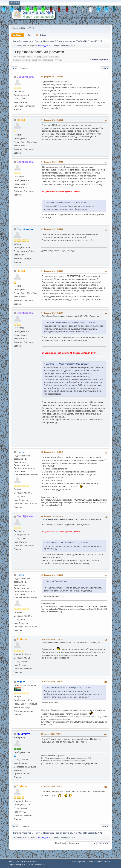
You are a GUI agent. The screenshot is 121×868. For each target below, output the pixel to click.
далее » (104, 59)
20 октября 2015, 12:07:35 (52, 639)
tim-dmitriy (23, 734)
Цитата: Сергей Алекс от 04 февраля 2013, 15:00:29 (71, 322)
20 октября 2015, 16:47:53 (52, 681)
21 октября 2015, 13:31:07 (52, 786)
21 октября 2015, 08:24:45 (52, 734)
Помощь (84, 862)
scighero (22, 681)
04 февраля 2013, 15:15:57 (52, 313)
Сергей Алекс (25, 229)
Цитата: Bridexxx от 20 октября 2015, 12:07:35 (68, 688)
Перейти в (60, 843)
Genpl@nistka (25, 77)
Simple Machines (30, 862)
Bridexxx (22, 639)
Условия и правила (96, 862)
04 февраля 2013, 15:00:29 (52, 229)
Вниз (14, 68)
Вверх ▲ (109, 862)
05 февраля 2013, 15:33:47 (52, 452)
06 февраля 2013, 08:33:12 (52, 516)
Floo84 (21, 120)
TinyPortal (75, 862)
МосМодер (43, 46)
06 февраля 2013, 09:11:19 (52, 575)
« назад (94, 59)
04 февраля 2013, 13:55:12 (52, 120)
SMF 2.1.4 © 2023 (16, 862)
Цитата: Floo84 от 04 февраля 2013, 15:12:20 (67, 364)
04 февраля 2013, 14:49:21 (52, 162)
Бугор (20, 452)
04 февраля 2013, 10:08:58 (52, 77)
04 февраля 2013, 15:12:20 (52, 271)
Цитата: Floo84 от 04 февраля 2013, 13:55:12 (67, 203)
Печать (105, 68)
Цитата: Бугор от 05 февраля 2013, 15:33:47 (67, 543)
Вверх (15, 826)
